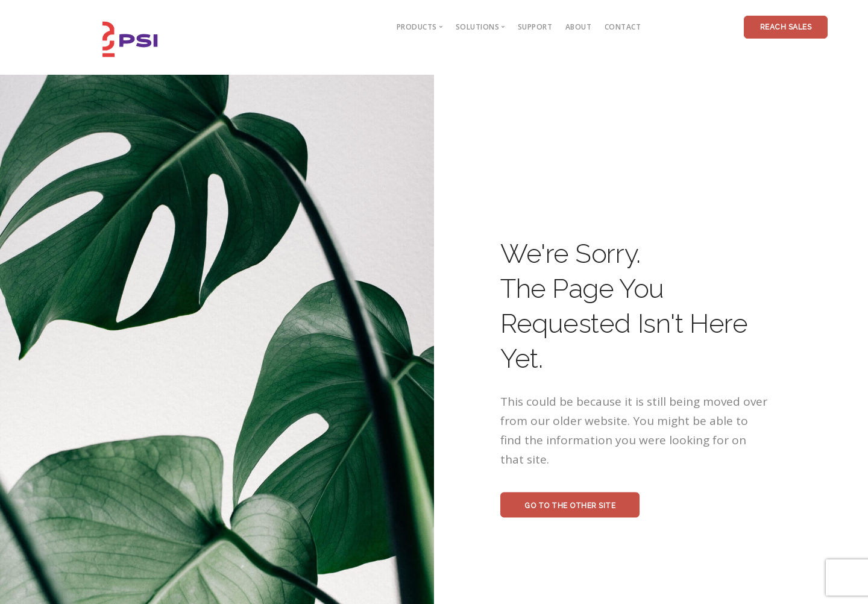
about (579, 27)
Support (535, 27)
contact (623, 27)
